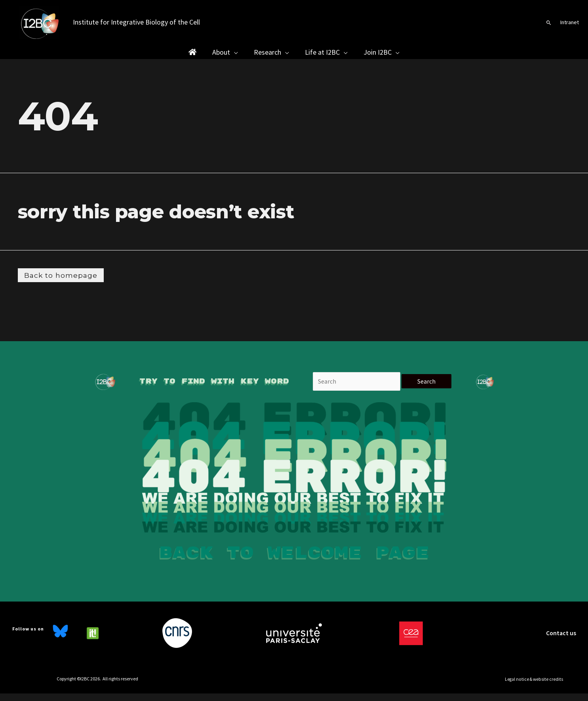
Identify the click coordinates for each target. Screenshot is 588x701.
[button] (549, 23)
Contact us (561, 640)
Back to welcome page (294, 560)
